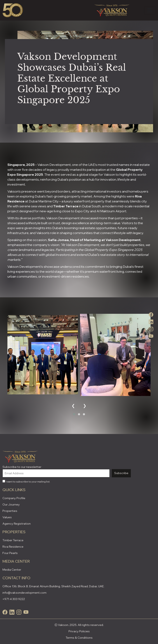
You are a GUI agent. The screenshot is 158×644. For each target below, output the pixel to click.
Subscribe (121, 473)
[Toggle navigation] (150, 10)
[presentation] (73, 405)
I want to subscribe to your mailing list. (26, 481)
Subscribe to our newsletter (22, 467)
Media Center (12, 570)
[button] (74, 414)
